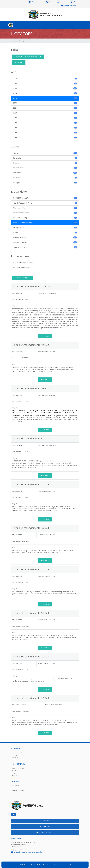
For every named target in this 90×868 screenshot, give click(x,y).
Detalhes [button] (45, 335)
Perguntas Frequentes (18, 789)
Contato (45, 819)
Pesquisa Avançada (22, 276)
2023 (19, 61)
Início (14, 39)
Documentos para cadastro (23, 261)
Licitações (14, 771)
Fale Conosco (15, 784)
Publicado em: (17, 298)
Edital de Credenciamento (28, 55)
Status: (15, 292)
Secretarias (15, 756)
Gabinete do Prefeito (17, 752)
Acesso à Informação (17, 767)
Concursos (14, 769)
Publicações (15, 774)
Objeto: (15, 304)
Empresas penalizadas (21, 266)
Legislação (14, 754)
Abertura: (41, 292)
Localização (15, 787)
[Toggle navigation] (76, 24)
